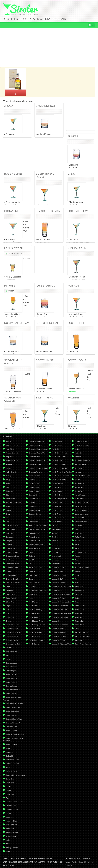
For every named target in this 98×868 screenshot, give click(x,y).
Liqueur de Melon (58, 629)
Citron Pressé (11, 598)
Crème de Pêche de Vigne (38, 468)
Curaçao (32, 480)
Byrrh (8, 514)
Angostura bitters (12, 461)
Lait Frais (55, 552)
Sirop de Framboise (13, 690)
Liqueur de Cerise (58, 583)
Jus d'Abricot (33, 602)
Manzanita (78, 468)
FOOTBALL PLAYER (79, 211)
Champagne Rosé (12, 556)
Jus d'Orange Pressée (37, 625)
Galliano (32, 556)
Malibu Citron (80, 453)
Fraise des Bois (34, 548)
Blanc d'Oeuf (10, 499)
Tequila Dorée (11, 794)
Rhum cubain (80, 621)
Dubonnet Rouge (35, 514)
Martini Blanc (79, 483)
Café (7, 522)
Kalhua (54, 525)
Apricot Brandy (11, 472)
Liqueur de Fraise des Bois (62, 602)
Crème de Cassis (12, 636)
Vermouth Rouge (12, 832)
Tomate (8, 813)
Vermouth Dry (11, 829)
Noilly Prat (78, 525)
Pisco (77, 575)
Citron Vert (10, 602)
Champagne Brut (12, 552)
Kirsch (54, 537)
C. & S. (72, 174)
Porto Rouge (79, 590)
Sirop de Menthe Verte (14, 719)
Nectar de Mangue (81, 518)
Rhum (77, 602)
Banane (9, 483)
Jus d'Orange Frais (36, 621)
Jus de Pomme (57, 510)
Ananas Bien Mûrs (13, 453)
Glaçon (31, 579)
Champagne (10, 548)
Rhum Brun (79, 617)
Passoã (77, 541)
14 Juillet (12, 254)
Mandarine (79, 457)
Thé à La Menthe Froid (14, 802)
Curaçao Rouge (35, 495)
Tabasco (9, 787)
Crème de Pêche (35, 464)
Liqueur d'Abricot (58, 568)
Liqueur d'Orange (58, 571)
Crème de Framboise (14, 644)
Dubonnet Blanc (35, 510)
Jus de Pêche (57, 503)
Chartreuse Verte (12, 568)
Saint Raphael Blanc (82, 632)
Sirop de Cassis (12, 674)
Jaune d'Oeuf (34, 594)
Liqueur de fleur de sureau (61, 594)
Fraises (31, 552)
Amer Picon (10, 449)
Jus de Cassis (57, 441)
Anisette (9, 464)
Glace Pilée (33, 575)
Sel (7, 655)
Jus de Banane (34, 636)
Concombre (10, 617)
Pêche (77, 548)
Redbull (77, 598)
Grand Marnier (34, 583)
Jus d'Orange (34, 617)
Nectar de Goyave (81, 514)
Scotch (8, 648)
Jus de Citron (57, 449)
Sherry (8, 659)
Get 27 (31, 560)
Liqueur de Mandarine (60, 625)
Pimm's (77, 564)
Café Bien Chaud (12, 525)
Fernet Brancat (34, 541)
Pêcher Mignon (80, 552)
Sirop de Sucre (11, 731)
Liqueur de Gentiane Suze (61, 613)
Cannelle (9, 545)
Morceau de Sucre (81, 503)
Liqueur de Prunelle (82, 445)
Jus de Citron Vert (58, 457)
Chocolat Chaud (12, 579)
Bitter (8, 495)
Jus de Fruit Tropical (59, 468)
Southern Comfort (12, 764)
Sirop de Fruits (11, 694)
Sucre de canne (12, 771)
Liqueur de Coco (58, 590)
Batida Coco (10, 487)
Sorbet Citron (11, 756)
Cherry (8, 571)
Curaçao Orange (35, 491)
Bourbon (9, 506)
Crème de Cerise (12, 640)
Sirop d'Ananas (11, 663)
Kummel (55, 541)
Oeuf (76, 529)
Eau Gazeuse (34, 533)
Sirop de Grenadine (13, 708)
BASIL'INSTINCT (46, 106)
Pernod (77, 556)
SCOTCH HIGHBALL (48, 323)
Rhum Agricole (80, 606)
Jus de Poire (56, 506)
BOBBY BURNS (13, 174)
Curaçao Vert (34, 499)
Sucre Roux (10, 779)
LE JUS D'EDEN (14, 248)
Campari (9, 541)
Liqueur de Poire (81, 441)
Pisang (77, 571)
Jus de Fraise (57, 461)
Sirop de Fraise (11, 686)
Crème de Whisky (35, 472)
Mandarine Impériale (82, 461)
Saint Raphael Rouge (83, 636)
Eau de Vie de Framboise (38, 525)
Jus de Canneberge (36, 640)
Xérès (8, 852)
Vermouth (9, 817)
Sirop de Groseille (12, 711)
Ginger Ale (33, 571)
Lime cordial (56, 556)
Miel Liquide (79, 499)
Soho (8, 748)
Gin (30, 564)
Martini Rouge (80, 495)
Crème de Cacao (12, 629)
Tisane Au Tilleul (12, 809)
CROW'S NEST (13, 211)
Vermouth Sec (11, 836)
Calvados (9, 537)
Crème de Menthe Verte (38, 453)
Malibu (77, 449)
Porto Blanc (79, 587)
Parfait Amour (80, 537)
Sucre (8, 767)
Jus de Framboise (58, 464)
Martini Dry (79, 487)
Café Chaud (10, 529)
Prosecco (78, 594)
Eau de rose (33, 522)
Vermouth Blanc (12, 821)
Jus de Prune (57, 514)
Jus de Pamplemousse (60, 499)
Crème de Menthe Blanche (39, 449)
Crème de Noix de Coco (38, 461)
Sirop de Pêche (11, 727)
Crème (8, 621)
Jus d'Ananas (34, 613)
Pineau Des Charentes (83, 568)
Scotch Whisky (11, 652)
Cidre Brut (10, 590)
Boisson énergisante (13, 503)
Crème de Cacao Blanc (14, 632)
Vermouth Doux (11, 825)
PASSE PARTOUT (46, 286)
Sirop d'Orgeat (11, 671)
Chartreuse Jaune (12, 564)
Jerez (31, 598)
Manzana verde (80, 464)
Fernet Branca (34, 537)
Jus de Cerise (57, 445)
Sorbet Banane (11, 752)
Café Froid (10, 533)
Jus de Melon (57, 495)
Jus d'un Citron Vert (36, 632)
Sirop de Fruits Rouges (14, 704)
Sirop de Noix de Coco (14, 723)
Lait (53, 545)
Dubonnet (32, 506)
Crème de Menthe (35, 445)
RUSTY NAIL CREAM (17, 323)
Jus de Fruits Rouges (60, 480)
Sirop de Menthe (12, 715)
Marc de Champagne (82, 476)
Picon (77, 560)
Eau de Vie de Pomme (37, 529)
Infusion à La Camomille (38, 590)
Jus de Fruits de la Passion (62, 472)
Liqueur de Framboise (60, 606)
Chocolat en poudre (13, 583)
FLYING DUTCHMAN (48, 211)
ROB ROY (73, 286)
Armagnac (10, 476)
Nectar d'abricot (80, 506)
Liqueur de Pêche (58, 640)
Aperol (8, 468)
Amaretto (9, 441)
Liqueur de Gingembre (60, 617)
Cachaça (9, 518)
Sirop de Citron (11, 682)
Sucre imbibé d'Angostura (15, 775)
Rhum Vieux (79, 625)
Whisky (11, 291)
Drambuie (32, 503)
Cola (7, 613)
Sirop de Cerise (11, 678)
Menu (91, 25)
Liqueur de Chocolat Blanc (61, 587)
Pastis (19, 254)
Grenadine (33, 587)
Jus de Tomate (57, 522)
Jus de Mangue (57, 491)
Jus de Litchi (56, 487)
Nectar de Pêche (81, 522)
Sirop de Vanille (11, 745)
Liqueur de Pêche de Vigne (62, 644)
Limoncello (56, 564)
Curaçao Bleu (34, 487)
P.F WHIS (10, 286)
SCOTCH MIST (45, 360)
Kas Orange (56, 529)
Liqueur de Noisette (59, 636)
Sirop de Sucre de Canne (15, 734)
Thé (7, 798)
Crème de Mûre (34, 457)
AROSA (9, 106)
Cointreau (9, 610)
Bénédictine (10, 491)
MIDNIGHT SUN (77, 248)
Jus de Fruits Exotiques (60, 476)
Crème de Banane (13, 625)
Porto (77, 583)
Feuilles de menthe (36, 545)
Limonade (55, 560)
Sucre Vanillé (11, 783)
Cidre (8, 587)
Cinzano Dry (10, 594)
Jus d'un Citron (34, 629)
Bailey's (9, 480)
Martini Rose (79, 491)
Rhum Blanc (79, 613)
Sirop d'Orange (11, 667)
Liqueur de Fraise (58, 598)
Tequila (8, 790)
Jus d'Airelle (33, 606)
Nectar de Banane (81, 510)
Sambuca (78, 640)
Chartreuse (10, 560)
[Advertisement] (49, 48)
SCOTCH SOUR (77, 360)
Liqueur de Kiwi (57, 621)
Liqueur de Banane (59, 575)
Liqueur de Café (58, 579)
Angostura (10, 457)
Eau (30, 518)
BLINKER (73, 136)
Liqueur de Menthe (59, 632)
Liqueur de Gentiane (59, 610)
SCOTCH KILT (76, 323)
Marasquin (79, 472)
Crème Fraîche (34, 476)
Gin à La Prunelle (35, 568)
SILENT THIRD (45, 398)
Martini (77, 480)
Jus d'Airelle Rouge (36, 610)
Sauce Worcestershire (83, 644)
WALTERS (73, 398)
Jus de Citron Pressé (59, 453)
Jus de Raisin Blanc (59, 518)
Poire (77, 579)
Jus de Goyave (57, 483)
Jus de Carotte (34, 644)
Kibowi (54, 533)
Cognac (9, 606)
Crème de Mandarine (36, 441)
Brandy (8, 510)
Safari (77, 629)
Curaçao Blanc (34, 483)
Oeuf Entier (79, 533)
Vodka (8, 840)
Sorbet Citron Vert (12, 760)
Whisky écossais (12, 848)
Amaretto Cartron (12, 445)
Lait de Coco (56, 548)
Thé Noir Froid (11, 806)
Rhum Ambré (79, 610)
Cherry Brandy (11, 575)
